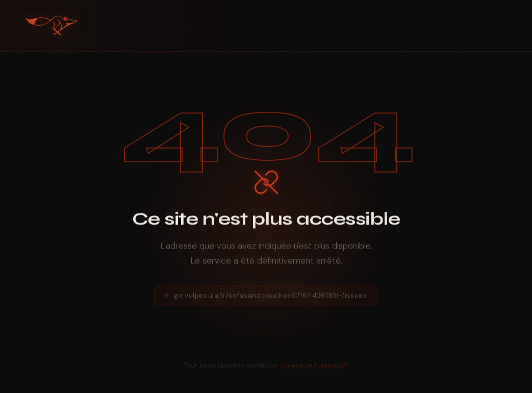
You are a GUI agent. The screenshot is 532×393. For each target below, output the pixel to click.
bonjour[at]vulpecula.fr (315, 368)
